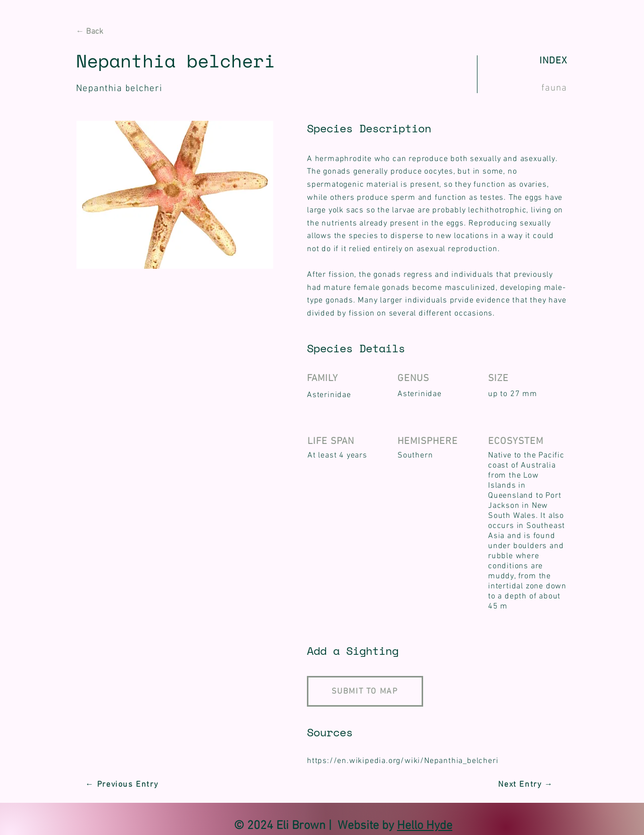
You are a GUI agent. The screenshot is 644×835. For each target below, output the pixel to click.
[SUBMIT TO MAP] (365, 691)
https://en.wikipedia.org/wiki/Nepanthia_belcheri (403, 761)
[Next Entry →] (527, 785)
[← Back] (112, 32)
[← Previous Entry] (123, 785)
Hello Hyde (425, 826)
